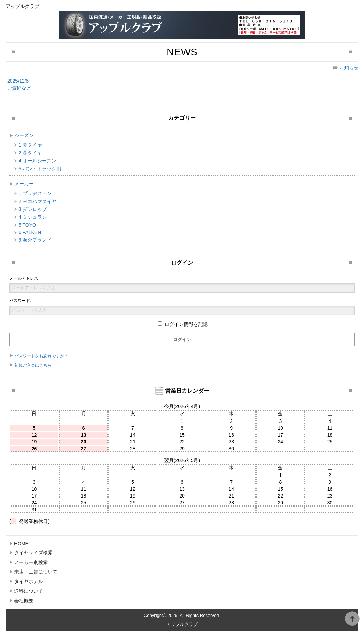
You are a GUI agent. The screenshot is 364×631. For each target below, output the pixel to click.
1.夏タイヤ (30, 145)
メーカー (24, 184)
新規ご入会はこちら (33, 365)
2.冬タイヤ (30, 153)
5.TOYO (27, 225)
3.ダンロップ (33, 209)
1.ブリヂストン (35, 193)
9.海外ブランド (35, 240)
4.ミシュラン (33, 217)
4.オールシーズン (38, 161)
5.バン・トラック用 (40, 169)
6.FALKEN (30, 232)
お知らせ (349, 68)
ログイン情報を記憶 (183, 324)
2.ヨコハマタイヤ (38, 201)
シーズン (24, 135)
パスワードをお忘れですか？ (41, 356)
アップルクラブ (182, 624)
